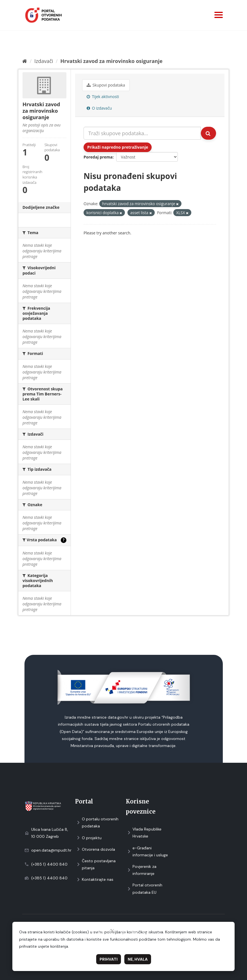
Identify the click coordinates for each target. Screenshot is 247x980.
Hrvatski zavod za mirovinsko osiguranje (112, 61)
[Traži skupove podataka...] (142, 133)
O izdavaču (99, 108)
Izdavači (44, 61)
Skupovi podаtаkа (106, 85)
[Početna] (25, 61)
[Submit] (208, 133)
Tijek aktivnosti (103, 97)
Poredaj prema (98, 157)
